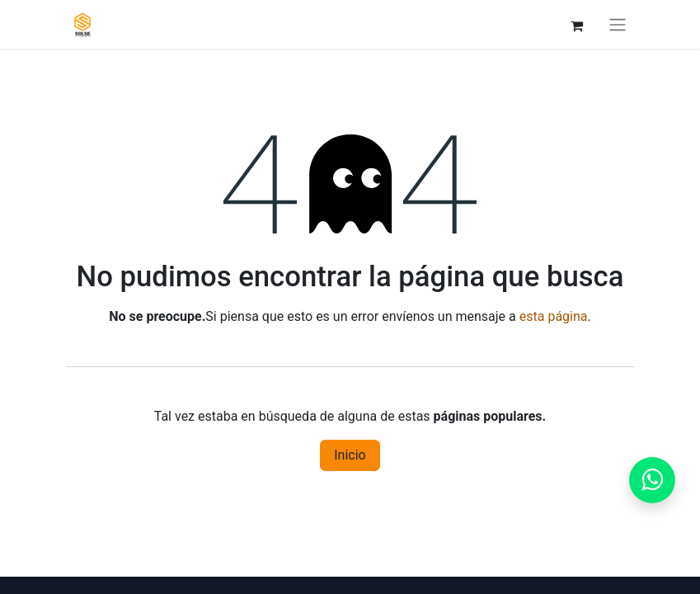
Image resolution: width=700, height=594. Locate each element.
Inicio (350, 455)
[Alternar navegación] (618, 24)
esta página (554, 316)
